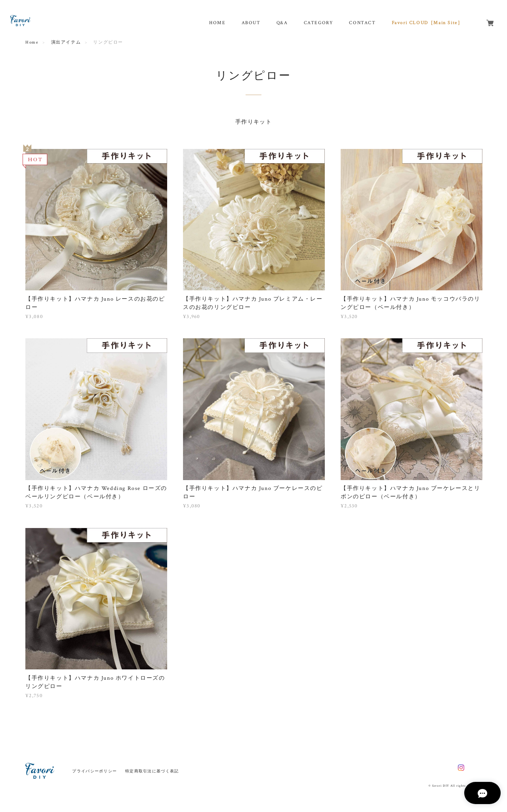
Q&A (282, 23)
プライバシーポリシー (94, 771)
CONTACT (362, 23)
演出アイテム (66, 42)
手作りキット (253, 122)
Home (32, 42)
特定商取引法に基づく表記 (152, 771)
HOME (217, 23)
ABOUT (251, 23)
